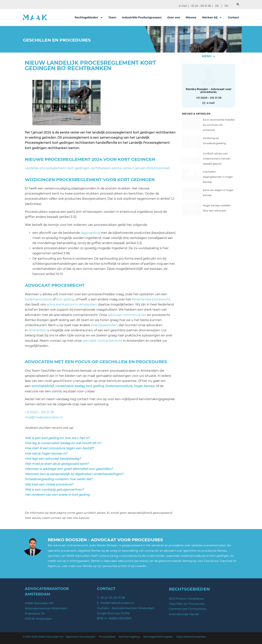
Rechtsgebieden (89, 17)
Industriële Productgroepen (142, 17)
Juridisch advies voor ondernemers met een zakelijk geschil (217, 159)
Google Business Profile (113, 613)
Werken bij (212, 17)
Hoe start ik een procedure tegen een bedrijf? (59, 448)
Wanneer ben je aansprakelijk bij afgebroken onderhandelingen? (74, 474)
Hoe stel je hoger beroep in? (46, 454)
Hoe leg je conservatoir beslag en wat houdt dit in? (63, 443)
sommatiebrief (43, 386)
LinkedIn (141, 566)
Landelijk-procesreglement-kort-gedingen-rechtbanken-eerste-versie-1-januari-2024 (89, 168)
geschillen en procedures (200, 551)
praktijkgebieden (104, 325)
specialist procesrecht (62, 551)
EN (226, 6)
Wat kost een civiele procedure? (49, 484)
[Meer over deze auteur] (209, 77)
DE (217, 6)
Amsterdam (38, 330)
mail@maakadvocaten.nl (44, 417)
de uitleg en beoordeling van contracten (132, 551)
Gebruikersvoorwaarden (191, 637)
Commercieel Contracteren (188, 609)
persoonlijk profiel (115, 566)
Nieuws (191, 17)
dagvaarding (90, 233)
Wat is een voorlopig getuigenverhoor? (54, 490)
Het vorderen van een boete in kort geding (57, 495)
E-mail (183, 6)
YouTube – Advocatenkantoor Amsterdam (126, 608)
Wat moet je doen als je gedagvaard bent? (57, 464)
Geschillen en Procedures (187, 604)
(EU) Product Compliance (186, 599)
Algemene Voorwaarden (81, 637)
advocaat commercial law (127, 315)
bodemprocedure (38, 299)
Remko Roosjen (107, 545)
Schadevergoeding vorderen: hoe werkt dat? (59, 479)
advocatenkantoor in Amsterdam (72, 304)
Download (162, 168)
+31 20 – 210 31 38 (201, 6)
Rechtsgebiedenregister (158, 637)
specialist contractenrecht (102, 341)
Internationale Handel (184, 614)
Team (112, 17)
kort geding (65, 299)
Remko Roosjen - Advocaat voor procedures (209, 90)
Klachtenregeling (129, 637)
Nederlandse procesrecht (151, 299)
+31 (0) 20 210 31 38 (112, 598)
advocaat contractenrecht (71, 545)
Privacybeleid (107, 637)
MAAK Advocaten (78, 556)
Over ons (174, 17)
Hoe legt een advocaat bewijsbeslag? (53, 459)
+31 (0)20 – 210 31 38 (39, 412)
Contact (233, 17)
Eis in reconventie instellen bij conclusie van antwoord (219, 125)
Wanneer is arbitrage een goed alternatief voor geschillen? (69, 469)
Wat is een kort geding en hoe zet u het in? (57, 438)
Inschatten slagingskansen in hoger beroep (218, 177)
